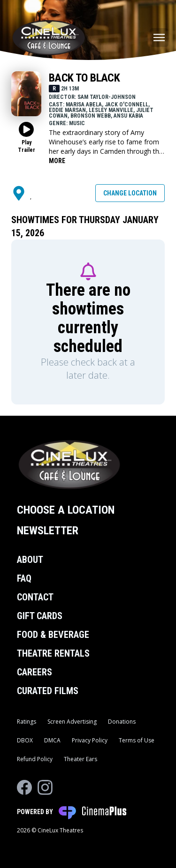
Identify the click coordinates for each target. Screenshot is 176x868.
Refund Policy (35, 759)
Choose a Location (66, 510)
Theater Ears (80, 759)
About (30, 560)
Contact (35, 597)
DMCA (52, 740)
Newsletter (48, 531)
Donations (122, 722)
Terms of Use (137, 740)
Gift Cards (40, 616)
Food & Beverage (53, 635)
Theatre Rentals (53, 653)
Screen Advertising (72, 722)
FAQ (24, 578)
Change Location (130, 193)
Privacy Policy (90, 740)
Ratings (27, 722)
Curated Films (48, 691)
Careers (34, 672)
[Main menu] (159, 37)
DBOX (25, 740)
